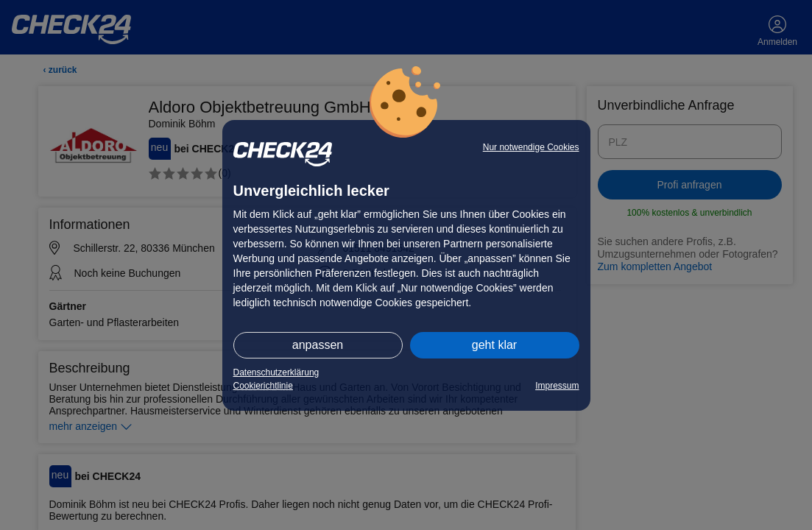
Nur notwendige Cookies (531, 147)
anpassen (318, 345)
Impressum (557, 386)
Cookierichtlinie (263, 386)
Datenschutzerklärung (276, 372)
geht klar (494, 345)
